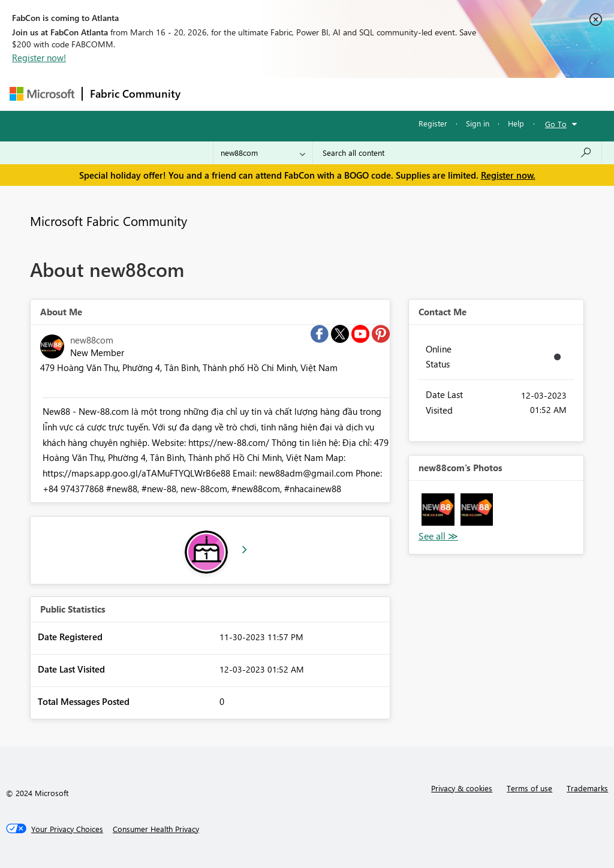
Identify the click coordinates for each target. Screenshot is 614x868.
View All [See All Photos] (438, 536)
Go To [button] (556, 124)
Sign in (478, 123)
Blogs (417, 94)
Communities (363, 94)
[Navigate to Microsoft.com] (42, 94)
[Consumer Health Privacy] (156, 829)
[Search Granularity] (263, 153)
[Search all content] (457, 153)
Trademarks (587, 788)
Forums (208, 94)
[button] (438, 510)
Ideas (310, 94)
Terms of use (529, 788)
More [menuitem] (458, 94)
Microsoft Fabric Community (109, 221)
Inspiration (261, 94)
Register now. (508, 175)
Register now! (39, 58)
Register (433, 123)
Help (516, 123)
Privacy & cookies (462, 788)
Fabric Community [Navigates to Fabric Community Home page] (135, 94)
